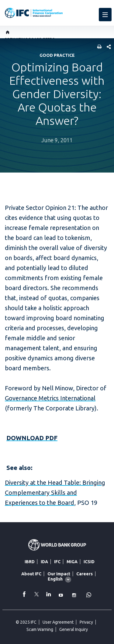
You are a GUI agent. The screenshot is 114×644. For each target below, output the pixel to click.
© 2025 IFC (26, 622)
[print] (98, 47)
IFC (57, 562)
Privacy (86, 622)
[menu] (105, 15)
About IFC (31, 574)
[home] (8, 32)
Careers (85, 574)
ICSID (89, 562)
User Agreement (58, 622)
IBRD (30, 562)
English (55, 579)
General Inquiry (74, 629)
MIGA (72, 562)
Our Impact (59, 574)
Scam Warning (40, 629)
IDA (44, 562)
